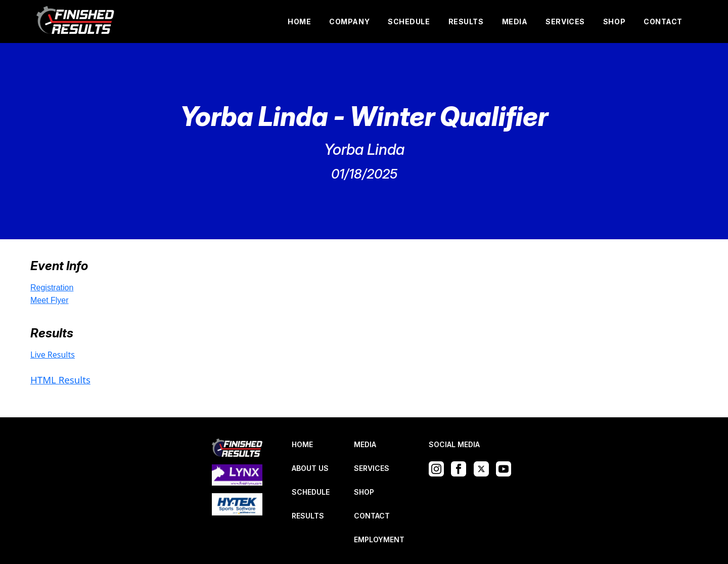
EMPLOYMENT (379, 539)
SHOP (614, 21)
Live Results (53, 355)
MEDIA (515, 21)
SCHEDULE (409, 21)
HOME (299, 21)
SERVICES (565, 21)
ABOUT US (310, 468)
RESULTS (466, 21)
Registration (52, 288)
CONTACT (663, 21)
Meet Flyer (50, 300)
